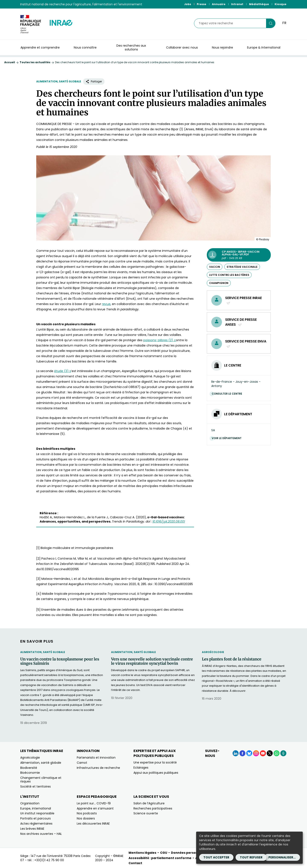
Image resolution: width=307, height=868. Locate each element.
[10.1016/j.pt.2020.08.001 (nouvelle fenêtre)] (169, 521)
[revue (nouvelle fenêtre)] (106, 304)
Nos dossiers (86, 818)
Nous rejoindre (222, 47)
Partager (94, 81)
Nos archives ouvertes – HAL (41, 834)
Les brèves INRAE (32, 829)
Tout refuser (251, 857)
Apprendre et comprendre (40, 47)
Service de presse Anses (241, 322)
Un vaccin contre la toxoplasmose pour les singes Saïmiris (60, 661)
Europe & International (264, 47)
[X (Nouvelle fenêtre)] (270, 753)
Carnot (82, 763)
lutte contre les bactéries (229, 275)
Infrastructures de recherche (98, 768)
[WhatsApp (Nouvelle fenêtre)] (277, 753)
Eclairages (141, 768)
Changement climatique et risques (41, 780)
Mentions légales (142, 853)
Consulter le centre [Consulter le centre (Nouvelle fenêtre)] (228, 394)
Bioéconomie (30, 773)
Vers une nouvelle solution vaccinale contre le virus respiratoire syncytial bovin (152, 661)
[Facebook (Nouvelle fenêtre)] (242, 753)
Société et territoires (35, 786)
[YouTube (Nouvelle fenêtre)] (263, 753)
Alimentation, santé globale (59, 81)
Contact (135, 863)
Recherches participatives (153, 808)
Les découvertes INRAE (93, 824)
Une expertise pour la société (155, 762)
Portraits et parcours (35, 818)
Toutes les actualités (35, 62)
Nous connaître (85, 47)
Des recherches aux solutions (131, 47)
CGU (164, 853)
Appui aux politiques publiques (156, 773)
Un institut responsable (37, 813)
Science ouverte (146, 813)
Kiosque (280, 4)
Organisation (30, 803)
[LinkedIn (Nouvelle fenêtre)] (236, 753)
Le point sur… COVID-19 (94, 803)
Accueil (10, 62)
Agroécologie (213, 652)
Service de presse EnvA (246, 344)
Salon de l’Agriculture (149, 803)
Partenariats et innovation (96, 758)
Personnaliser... (282, 857)
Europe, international (36, 808)
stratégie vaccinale (242, 267)
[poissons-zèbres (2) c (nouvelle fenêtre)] (160, 340)
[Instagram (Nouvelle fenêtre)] (256, 753)
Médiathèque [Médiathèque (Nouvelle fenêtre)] (259, 4)
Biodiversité (29, 768)
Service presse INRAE (243, 300)
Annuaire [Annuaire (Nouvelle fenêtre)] (219, 4)
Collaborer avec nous (182, 47)
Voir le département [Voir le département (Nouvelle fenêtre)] (228, 438)
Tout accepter (216, 857)
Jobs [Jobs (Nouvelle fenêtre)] (188, 4)
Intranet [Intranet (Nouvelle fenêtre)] (237, 4)
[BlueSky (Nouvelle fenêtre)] (249, 753)
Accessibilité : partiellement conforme (160, 858)
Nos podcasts (87, 813)
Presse (201, 4)
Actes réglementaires (36, 824)
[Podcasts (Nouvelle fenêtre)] (283, 753)
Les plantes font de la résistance (232, 659)
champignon (219, 283)
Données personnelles (189, 853)
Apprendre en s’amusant (95, 808)
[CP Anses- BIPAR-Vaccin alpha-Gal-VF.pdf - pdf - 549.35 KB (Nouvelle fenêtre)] (239, 255)
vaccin (215, 267)
